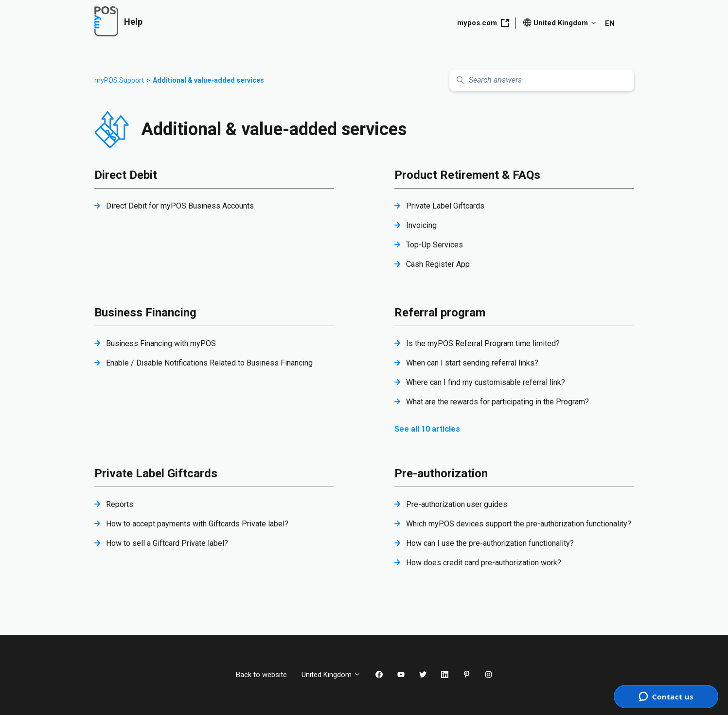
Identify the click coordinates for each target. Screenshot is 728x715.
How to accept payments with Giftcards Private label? (197, 524)
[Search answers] (542, 80)
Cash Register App (438, 264)
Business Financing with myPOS (161, 343)
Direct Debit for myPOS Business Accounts (180, 206)
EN (610, 23)
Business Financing (145, 313)
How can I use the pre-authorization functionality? (490, 543)
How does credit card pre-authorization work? (484, 563)
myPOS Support (119, 80)
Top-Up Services (435, 245)
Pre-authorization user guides (457, 504)
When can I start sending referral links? (472, 363)
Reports (120, 504)
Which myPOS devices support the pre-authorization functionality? (519, 524)
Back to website (261, 675)
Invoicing (421, 225)
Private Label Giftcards (445, 206)
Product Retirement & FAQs (467, 175)
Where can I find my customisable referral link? (486, 382)
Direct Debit (126, 175)
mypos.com (483, 23)
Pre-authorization (441, 473)
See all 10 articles (427, 429)
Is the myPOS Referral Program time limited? (483, 343)
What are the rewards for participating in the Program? (497, 402)
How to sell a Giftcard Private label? (167, 543)
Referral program (440, 313)
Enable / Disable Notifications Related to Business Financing (209, 363)
